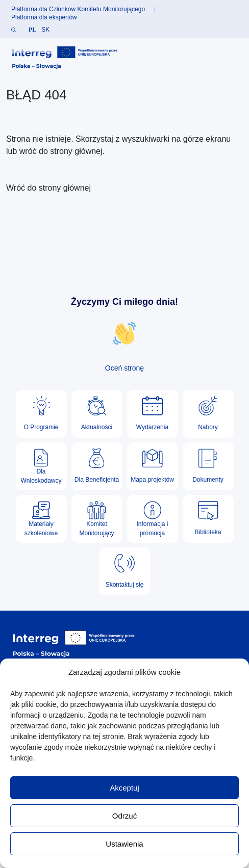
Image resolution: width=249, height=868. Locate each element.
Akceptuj (124, 788)
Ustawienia (124, 844)
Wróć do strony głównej (48, 188)
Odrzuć (124, 816)
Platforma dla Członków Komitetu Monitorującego (78, 9)
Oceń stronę (124, 368)
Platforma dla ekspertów (44, 17)
